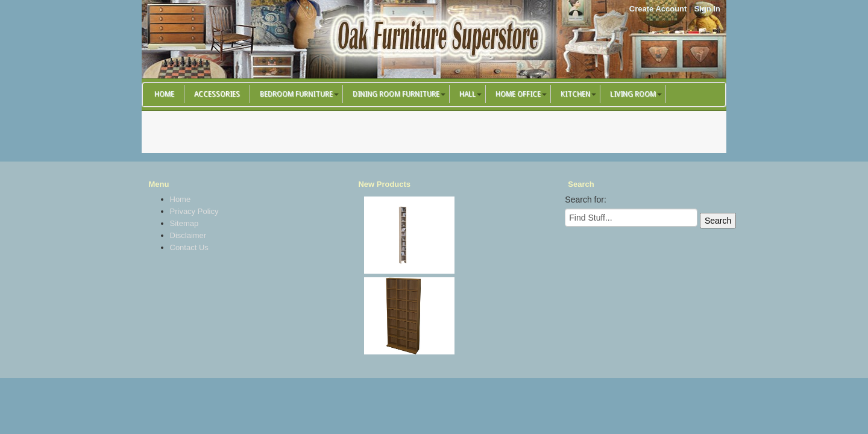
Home (164, 94)
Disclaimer (188, 235)
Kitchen (575, 94)
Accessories (217, 94)
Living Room (633, 94)
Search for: (585, 200)
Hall (467, 94)
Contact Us (189, 247)
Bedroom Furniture (296, 94)
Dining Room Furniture (396, 94)
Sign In (707, 9)
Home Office (518, 94)
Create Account (658, 9)
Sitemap (184, 223)
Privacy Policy (194, 211)
